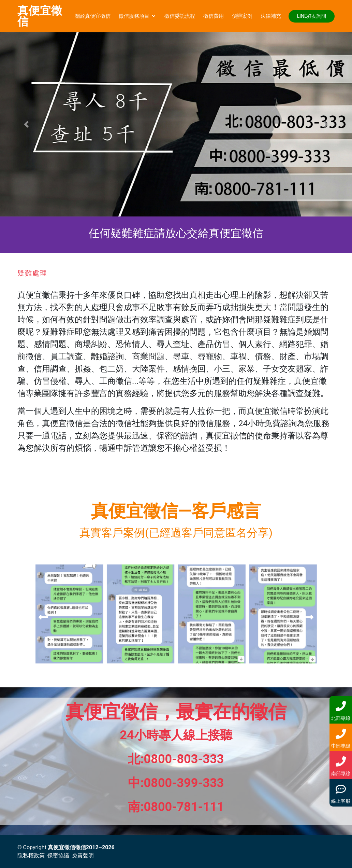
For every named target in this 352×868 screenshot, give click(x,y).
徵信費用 (214, 16)
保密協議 (58, 856)
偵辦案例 (242, 16)
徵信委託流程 (180, 16)
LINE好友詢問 (312, 16)
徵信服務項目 (134, 16)
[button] (26, 124)
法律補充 (271, 16)
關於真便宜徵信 (93, 16)
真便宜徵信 (40, 16)
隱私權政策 (31, 856)
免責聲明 (83, 856)
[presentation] (43, 617)
